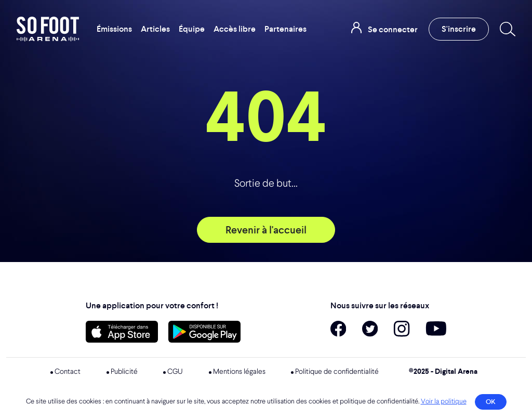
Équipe (192, 29)
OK (491, 402)
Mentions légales (239, 372)
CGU (175, 372)
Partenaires (285, 29)
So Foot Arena (48, 29)
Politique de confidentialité (337, 372)
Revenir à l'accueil (266, 230)
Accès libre (235, 29)
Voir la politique (444, 402)
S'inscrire (459, 29)
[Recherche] (506, 29)
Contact (68, 372)
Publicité (124, 372)
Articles (155, 29)
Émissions (114, 29)
